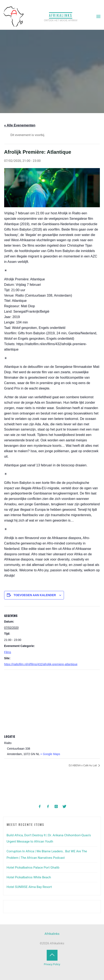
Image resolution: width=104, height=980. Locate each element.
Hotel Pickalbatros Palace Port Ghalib (33, 868)
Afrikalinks (61, 15)
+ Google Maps (50, 754)
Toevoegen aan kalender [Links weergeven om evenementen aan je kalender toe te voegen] (35, 595)
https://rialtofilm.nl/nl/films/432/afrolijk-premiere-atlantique (41, 664)
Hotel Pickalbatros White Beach (29, 877)
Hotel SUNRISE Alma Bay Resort (29, 887)
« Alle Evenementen (20, 125)
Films (8, 652)
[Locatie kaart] (52, 700)
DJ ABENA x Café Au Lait (83, 765)
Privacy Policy (52, 964)
